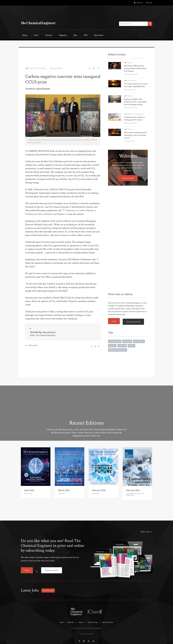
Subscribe (138, 3)
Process (112, 354)
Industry (130, 62)
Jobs (63, 35)
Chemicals (129, 345)
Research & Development (39, 67)
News (32, 35)
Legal (59, 620)
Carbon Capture (115, 345)
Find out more (128, 182)
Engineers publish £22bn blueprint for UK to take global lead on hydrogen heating (134, 105)
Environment (132, 80)
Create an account (135, 325)
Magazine (53, 35)
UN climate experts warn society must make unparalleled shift (134, 85)
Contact (80, 620)
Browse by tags (93, 620)
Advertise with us (109, 620)
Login (149, 3)
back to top (145, 532)
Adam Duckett (51, 332)
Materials (137, 349)
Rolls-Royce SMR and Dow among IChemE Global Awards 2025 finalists (135, 67)
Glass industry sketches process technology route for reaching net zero (135, 139)
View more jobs (49, 588)
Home (24, 35)
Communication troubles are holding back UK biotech (135, 123)
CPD (70, 35)
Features (42, 35)
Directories (81, 35)
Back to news (33, 345)
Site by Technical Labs (86, 631)
